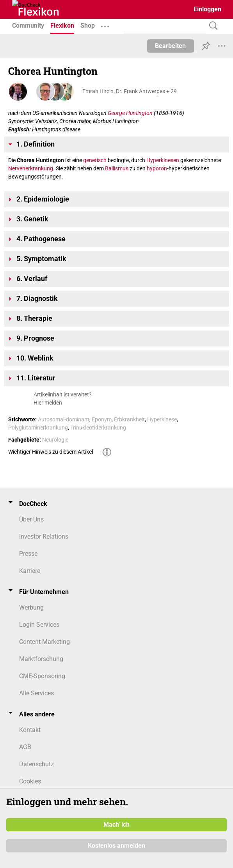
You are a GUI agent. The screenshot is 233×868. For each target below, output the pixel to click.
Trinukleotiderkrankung (98, 428)
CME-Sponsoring (42, 676)
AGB (25, 747)
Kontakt (30, 730)
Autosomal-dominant (64, 419)
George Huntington (130, 113)
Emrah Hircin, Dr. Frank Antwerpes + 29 (130, 91)
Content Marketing (44, 642)
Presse (28, 554)
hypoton (157, 168)
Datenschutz (36, 764)
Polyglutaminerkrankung (38, 428)
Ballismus (117, 168)
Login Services (39, 625)
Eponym (102, 419)
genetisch (95, 160)
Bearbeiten (170, 46)
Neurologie (55, 440)
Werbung (31, 607)
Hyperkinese (162, 419)
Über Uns (31, 519)
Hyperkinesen (163, 160)
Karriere (30, 571)
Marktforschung (41, 659)
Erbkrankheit (129, 419)
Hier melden (48, 403)
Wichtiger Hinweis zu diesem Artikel (51, 452)
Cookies (30, 781)
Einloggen (207, 9)
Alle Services (36, 693)
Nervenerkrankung (31, 168)
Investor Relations (44, 537)
